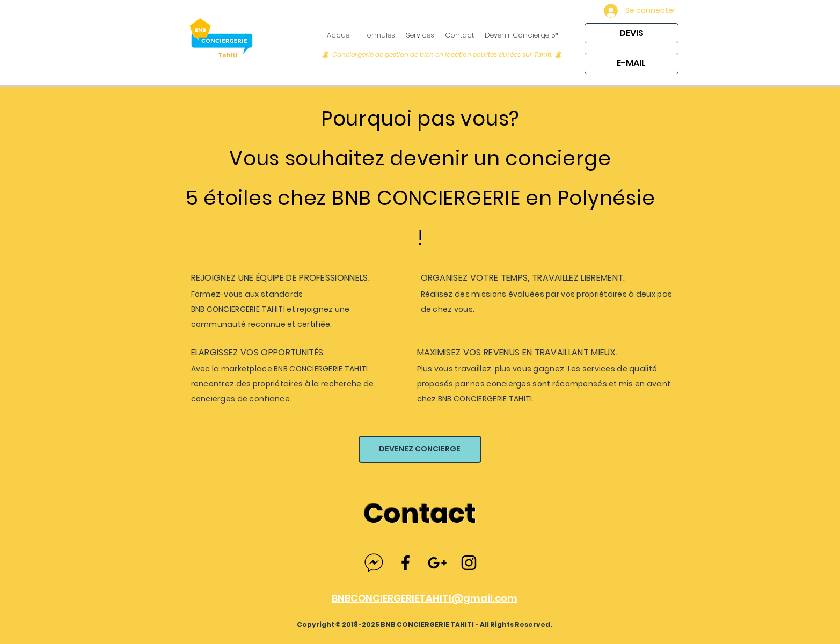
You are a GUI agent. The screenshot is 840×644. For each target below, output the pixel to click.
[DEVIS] (631, 33)
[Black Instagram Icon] (469, 563)
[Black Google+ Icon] (437, 563)
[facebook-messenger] (374, 563)
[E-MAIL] (631, 63)
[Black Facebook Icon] (406, 563)
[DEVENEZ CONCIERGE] (420, 449)
